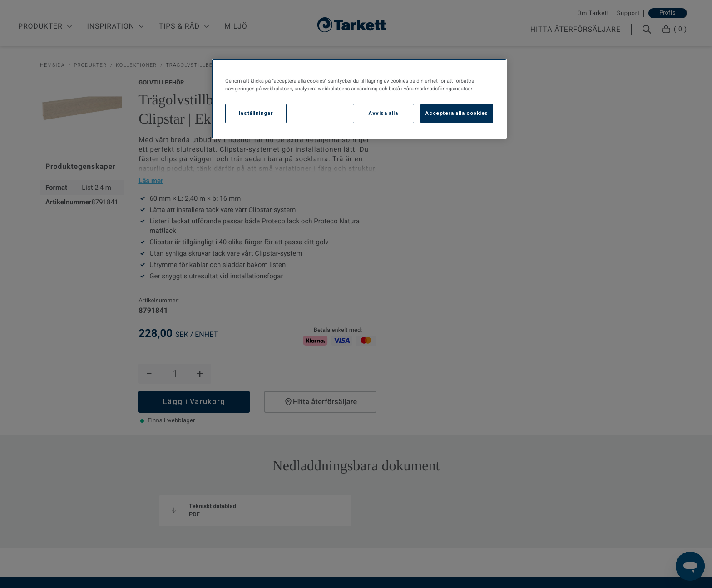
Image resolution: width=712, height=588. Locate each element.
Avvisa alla (383, 113)
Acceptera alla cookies (457, 113)
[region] (359, 99)
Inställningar (256, 113)
